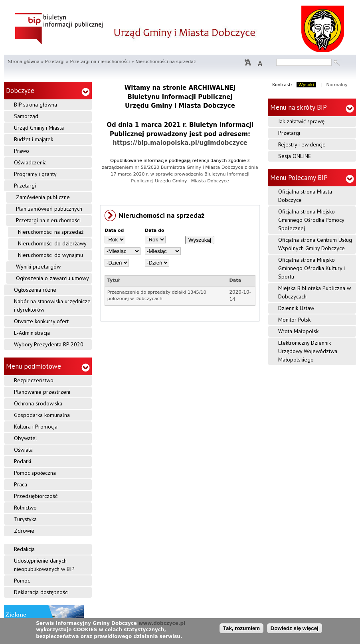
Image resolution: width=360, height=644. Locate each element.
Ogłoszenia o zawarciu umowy (52, 278)
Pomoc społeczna (35, 473)
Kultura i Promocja (36, 427)
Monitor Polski (295, 320)
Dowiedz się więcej (295, 628)
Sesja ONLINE (295, 156)
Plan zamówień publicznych (49, 209)
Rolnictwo (25, 508)
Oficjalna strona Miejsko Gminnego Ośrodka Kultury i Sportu (312, 268)
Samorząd (26, 116)
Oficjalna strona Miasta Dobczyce (305, 196)
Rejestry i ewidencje (302, 144)
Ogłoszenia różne (35, 290)
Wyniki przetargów (38, 267)
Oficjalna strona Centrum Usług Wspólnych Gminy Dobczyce (315, 244)
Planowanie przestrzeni (42, 392)
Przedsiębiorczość (36, 496)
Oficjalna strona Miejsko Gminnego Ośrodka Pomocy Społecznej (311, 220)
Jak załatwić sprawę (301, 121)
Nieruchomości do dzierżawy (52, 243)
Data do (155, 230)
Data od (114, 230)
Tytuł (114, 280)
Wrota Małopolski (299, 331)
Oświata (23, 450)
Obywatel (26, 438)
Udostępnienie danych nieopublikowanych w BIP (44, 565)
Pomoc (22, 581)
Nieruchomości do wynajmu (50, 255)
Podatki (23, 461)
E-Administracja (32, 333)
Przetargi (55, 62)
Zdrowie (24, 531)
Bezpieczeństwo (34, 380)
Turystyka (25, 519)
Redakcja (24, 549)
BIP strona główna (36, 105)
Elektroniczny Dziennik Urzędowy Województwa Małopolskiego (308, 351)
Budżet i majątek (34, 139)
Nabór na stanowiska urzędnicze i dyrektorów (52, 305)
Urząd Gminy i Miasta (39, 128)
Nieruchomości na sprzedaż (51, 232)
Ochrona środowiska (38, 403)
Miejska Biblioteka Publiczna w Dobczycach (315, 292)
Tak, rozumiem (241, 628)
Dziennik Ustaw (296, 308)
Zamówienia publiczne (43, 197)
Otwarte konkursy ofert (41, 321)
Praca (21, 484)
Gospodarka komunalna (42, 415)
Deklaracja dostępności (41, 592)
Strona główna (24, 62)
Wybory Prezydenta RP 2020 (49, 344)
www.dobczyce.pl (162, 623)
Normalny (337, 85)
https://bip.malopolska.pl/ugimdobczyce (180, 143)
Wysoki (306, 85)
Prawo (22, 151)
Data (235, 280)
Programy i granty (35, 174)
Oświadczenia (30, 162)
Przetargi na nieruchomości (100, 62)
